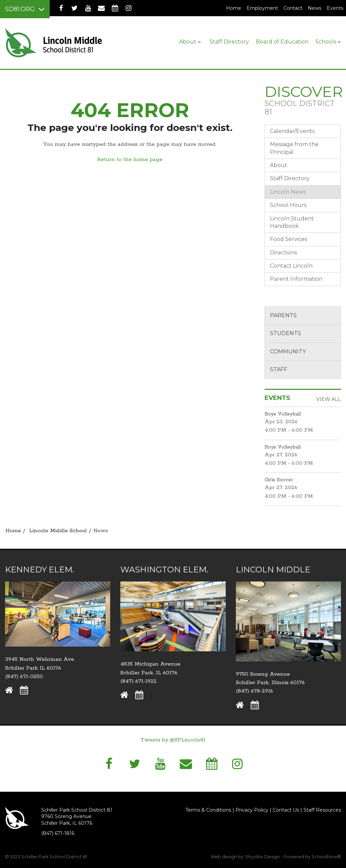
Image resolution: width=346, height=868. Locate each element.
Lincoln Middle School (58, 531)
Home (234, 8)
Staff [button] (279, 369)
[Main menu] (25, 9)
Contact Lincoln (291, 266)
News (315, 8)
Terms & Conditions (208, 810)
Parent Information (296, 279)
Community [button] (288, 351)
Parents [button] (283, 315)
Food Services (289, 239)
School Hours (288, 205)
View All (329, 399)
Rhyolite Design (263, 857)
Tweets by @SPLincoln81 (173, 740)
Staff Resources (322, 810)
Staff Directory (290, 178)
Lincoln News (288, 192)
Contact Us (286, 810)
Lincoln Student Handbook (292, 222)
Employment (264, 8)
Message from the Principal (294, 148)
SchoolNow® (326, 857)
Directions (283, 253)
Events (335, 8)
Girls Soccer (279, 480)
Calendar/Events (292, 131)
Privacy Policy (252, 810)
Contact (293, 8)
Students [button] (286, 333)
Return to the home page (130, 159)
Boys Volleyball (283, 414)
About (279, 165)
